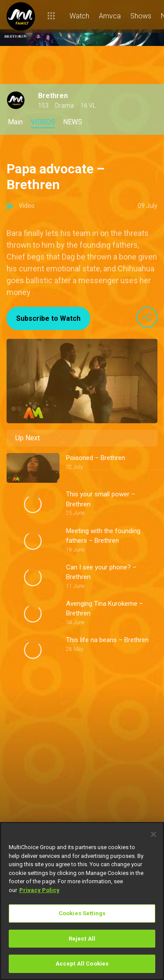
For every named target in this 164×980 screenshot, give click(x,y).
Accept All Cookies (82, 964)
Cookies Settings (82, 913)
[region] (82, 901)
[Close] (154, 834)
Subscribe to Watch (48, 318)
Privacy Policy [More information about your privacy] (39, 890)
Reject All (82, 939)
